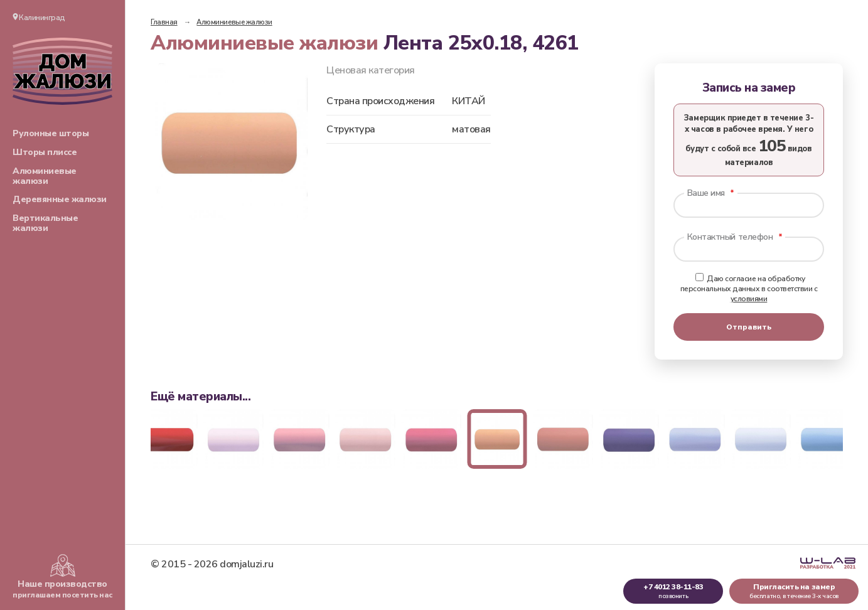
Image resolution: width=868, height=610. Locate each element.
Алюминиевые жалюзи (45, 176)
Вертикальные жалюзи (45, 223)
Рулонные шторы (51, 133)
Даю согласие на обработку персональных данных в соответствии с (749, 289)
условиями (749, 299)
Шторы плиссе (45, 152)
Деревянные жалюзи (60, 199)
